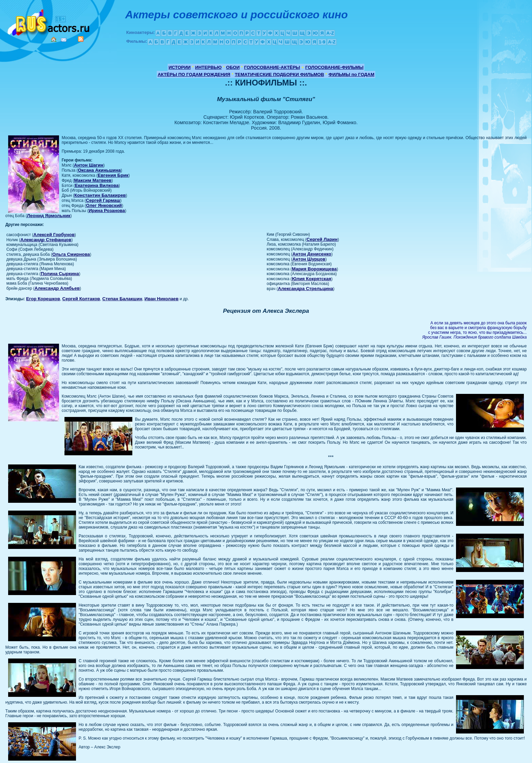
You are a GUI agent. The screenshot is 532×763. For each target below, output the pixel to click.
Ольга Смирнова (71, 254)
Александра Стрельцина (306, 289)
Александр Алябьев (57, 288)
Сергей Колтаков (81, 299)
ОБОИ (233, 67)
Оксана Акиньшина (99, 170)
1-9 (322, 42)
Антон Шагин (89, 165)
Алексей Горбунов (54, 235)
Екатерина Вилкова (97, 185)
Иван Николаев (161, 299)
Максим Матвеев (93, 180)
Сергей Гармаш (103, 200)
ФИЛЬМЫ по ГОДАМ (351, 74)
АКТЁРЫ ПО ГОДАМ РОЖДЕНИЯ (194, 74)
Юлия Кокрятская (311, 279)
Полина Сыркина (60, 274)
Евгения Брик (113, 175)
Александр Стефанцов (46, 240)
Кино (49, 21)
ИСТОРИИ (180, 67)
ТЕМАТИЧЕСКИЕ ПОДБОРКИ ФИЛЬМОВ (279, 74)
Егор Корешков (43, 299)
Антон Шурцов (309, 259)
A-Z (330, 33)
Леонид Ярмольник (49, 216)
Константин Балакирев (100, 195)
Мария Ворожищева (314, 269)
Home (54, 39)
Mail (64, 40)
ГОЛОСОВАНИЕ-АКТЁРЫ (272, 67)
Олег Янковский (104, 205)
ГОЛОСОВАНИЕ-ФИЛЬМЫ (335, 67)
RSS (81, 39)
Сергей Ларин (322, 239)
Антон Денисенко (312, 254)
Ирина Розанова (107, 211)
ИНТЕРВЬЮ (208, 67)
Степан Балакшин (122, 299)
